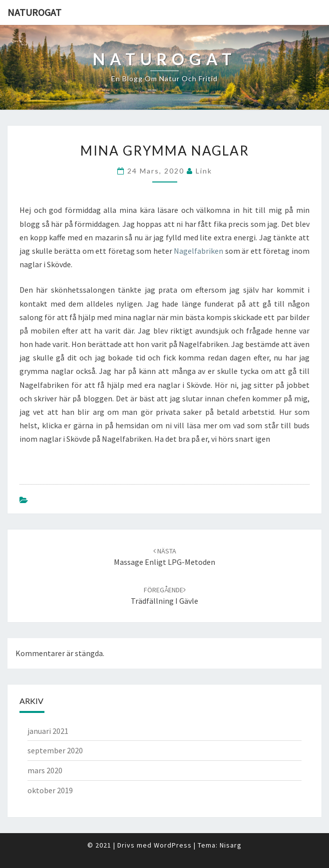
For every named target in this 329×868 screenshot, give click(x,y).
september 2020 (55, 750)
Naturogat (34, 12)
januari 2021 (48, 731)
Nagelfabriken (198, 251)
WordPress (173, 845)
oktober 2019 (50, 790)
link (204, 171)
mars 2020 (45, 770)
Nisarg (231, 845)
